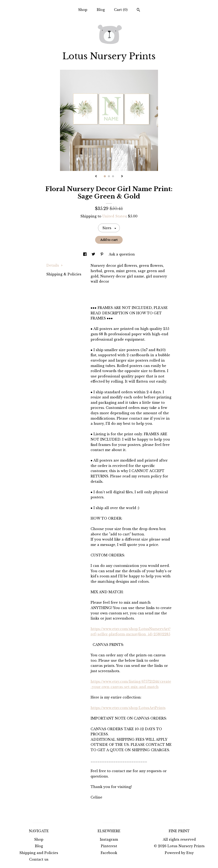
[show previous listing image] (96, 176)
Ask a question (122, 254)
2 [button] (109, 176)
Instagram (109, 839)
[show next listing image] (122, 176)
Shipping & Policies (64, 274)
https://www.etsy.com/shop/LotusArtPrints (128, 708)
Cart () (121, 10)
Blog (101, 10)
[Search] (138, 10)
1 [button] (105, 176)
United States (114, 216)
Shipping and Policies (39, 853)
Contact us (39, 859)
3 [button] (113, 176)
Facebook (109, 853)
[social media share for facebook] (85, 254)
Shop (83, 10)
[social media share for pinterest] (102, 254)
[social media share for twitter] (94, 254)
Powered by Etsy (179, 853)
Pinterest (109, 846)
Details (54, 265)
